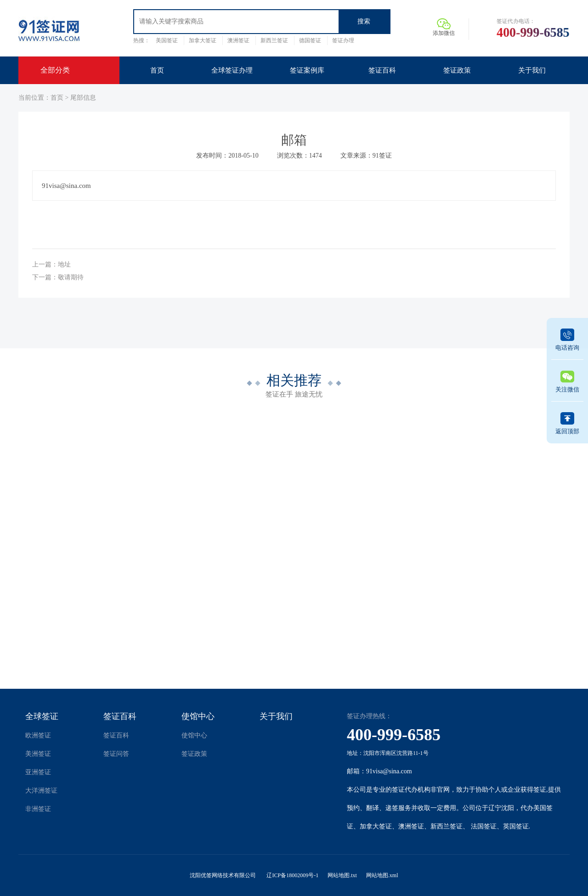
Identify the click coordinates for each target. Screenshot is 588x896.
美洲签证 (38, 754)
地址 (64, 264)
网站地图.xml (382, 875)
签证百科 (120, 716)
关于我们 (276, 716)
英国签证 (516, 826)
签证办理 (343, 40)
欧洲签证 (38, 735)
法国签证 (484, 826)
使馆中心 (198, 716)
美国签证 (167, 40)
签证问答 (116, 754)
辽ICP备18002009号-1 (292, 875)
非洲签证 (38, 809)
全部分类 (55, 70)
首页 (57, 98)
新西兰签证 (274, 40)
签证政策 (194, 754)
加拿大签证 (203, 40)
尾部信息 (83, 98)
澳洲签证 (238, 40)
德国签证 (310, 40)
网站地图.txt (342, 875)
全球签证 (42, 716)
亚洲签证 (38, 772)
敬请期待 (71, 277)
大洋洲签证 (41, 791)
